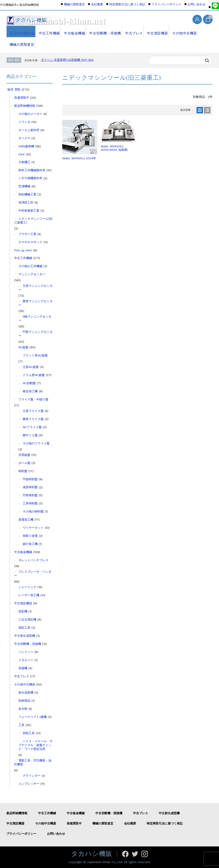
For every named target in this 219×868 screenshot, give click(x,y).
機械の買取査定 (21, 43)
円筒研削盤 (30, 495)
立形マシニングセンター (36, 288)
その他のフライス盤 (36, 443)
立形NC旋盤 (31, 367)
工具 (21, 725)
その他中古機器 (182, 31)
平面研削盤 (30, 479)
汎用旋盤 (24, 455)
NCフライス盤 (32, 427)
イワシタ (24, 122)
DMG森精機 (26, 146)
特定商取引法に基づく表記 (127, 4)
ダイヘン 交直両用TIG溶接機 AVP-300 (67, 60)
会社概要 (97, 4)
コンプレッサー (29, 784)
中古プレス (131, 31)
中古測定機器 (155, 31)
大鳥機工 (24, 162)
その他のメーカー (30, 114)
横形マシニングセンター (36, 303)
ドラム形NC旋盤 (34, 375)
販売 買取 (14, 89)
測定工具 (24, 628)
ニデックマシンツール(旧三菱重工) (33, 221)
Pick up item (23, 250)
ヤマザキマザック (30, 242)
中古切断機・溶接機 (103, 31)
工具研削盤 (30, 503)
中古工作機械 (48, 31)
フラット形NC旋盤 (35, 355)
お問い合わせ (197, 4)
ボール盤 (24, 463)
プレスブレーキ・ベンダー (33, 574)
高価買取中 (22, 98)
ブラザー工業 (27, 234)
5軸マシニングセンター (35, 318)
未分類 (23, 709)
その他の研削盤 (33, 511)
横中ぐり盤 (30, 435)
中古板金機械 (73, 31)
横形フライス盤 (33, 419)
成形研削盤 (30, 487)
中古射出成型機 (25, 636)
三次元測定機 (27, 619)
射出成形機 (26, 692)
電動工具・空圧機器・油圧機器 (33, 762)
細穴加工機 (30, 544)
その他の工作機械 (30, 266)
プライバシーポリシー (166, 4)
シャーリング (27, 587)
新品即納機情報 (21, 31)
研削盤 (23, 471)
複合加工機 (30, 391)
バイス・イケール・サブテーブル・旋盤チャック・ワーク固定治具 (36, 745)
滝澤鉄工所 (26, 202)
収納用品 (24, 701)
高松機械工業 (27, 194)
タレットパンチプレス (33, 560)
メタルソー (26, 660)
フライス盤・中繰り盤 (33, 399)
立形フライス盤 (33, 411)
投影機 (23, 611)
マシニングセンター (32, 274)
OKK (22, 154)
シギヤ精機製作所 (30, 178)
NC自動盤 (29, 383)
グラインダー (32, 776)
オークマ (24, 138)
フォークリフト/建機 (33, 717)
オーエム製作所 (29, 130)
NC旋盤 (23, 347)
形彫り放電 (30, 536)
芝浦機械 (24, 186)
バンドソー (26, 652)
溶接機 (23, 668)
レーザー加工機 (29, 595)
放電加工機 (26, 520)
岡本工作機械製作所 (32, 170)
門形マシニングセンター (36, 334)
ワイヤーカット (33, 528)
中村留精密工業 (29, 211)
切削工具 (29, 733)
